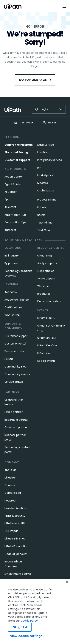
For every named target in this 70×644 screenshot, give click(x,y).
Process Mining (47, 200)
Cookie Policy (29, 628)
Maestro (43, 183)
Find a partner (14, 412)
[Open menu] (65, 6)
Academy (11, 292)
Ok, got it (20, 634)
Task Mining (45, 223)
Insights (42, 152)
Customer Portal (15, 344)
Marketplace (45, 175)
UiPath (44, 353)
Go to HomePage (35, 80)
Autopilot (10, 230)
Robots (42, 207)
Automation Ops (15, 222)
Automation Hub (15, 215)
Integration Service (50, 160)
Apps (8, 199)
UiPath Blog (45, 256)
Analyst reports (47, 263)
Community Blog (15, 367)
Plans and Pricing (16, 152)
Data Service (46, 145)
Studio (41, 215)
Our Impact (12, 531)
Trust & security (15, 516)
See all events (46, 361)
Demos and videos (49, 301)
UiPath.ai (10, 478)
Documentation (15, 351)
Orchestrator (46, 191)
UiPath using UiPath (17, 523)
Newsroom (11, 501)
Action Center (14, 177)
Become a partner (16, 420)
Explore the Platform (19, 145)
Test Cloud (44, 230)
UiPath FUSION (46, 318)
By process (11, 263)
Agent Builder (13, 184)
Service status (14, 382)
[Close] (67, 589)
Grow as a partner (16, 427)
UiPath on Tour (47, 338)
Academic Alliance (17, 300)
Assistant (10, 207)
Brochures (44, 294)
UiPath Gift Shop (15, 539)
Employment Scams (18, 574)
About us (10, 470)
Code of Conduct (16, 554)
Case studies (46, 271)
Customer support (17, 160)
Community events (17, 374)
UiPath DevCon (47, 345)
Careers (10, 485)
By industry (12, 256)
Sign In (49, 123)
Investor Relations (16, 508)
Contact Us (24, 123)
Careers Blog (13, 493)
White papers (46, 279)
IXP (39, 168)
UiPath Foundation (16, 546)
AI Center (11, 192)
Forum (9, 359)
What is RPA (12, 315)
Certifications (13, 307)
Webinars (43, 286)
